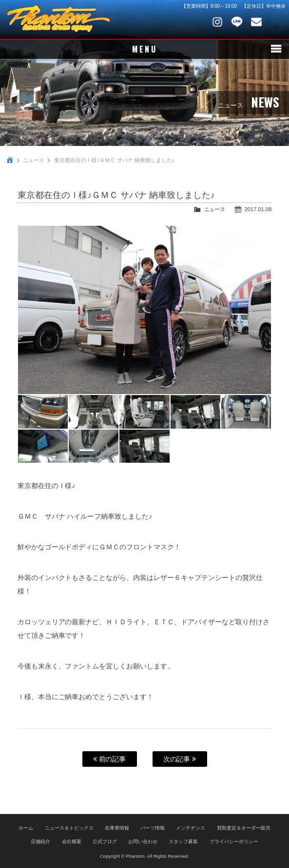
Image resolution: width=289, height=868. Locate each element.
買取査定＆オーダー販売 (244, 828)
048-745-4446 (276, 22)
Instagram (217, 22)
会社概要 (72, 841)
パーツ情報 (153, 828)
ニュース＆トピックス (69, 828)
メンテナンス (191, 828)
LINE (237, 22)
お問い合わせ (256, 22)
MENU (144, 49)
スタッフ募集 (183, 841)
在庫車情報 (117, 828)
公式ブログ (105, 841)
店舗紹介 (40, 841)
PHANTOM (58, 19)
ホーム (26, 828)
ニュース (34, 160)
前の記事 (110, 759)
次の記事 (180, 759)
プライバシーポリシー (234, 841)
